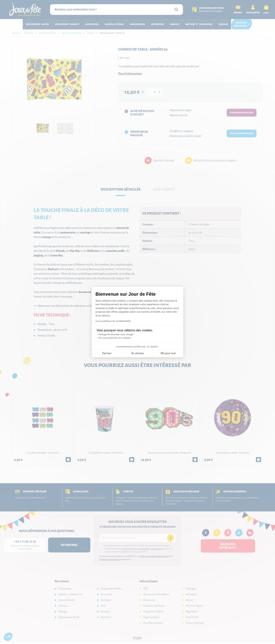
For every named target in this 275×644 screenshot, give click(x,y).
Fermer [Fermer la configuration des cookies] (107, 353)
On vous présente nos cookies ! (115, 338)
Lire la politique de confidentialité (113, 321)
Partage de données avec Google (116, 334)
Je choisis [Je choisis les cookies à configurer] (137, 353)
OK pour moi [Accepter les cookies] (168, 353)
